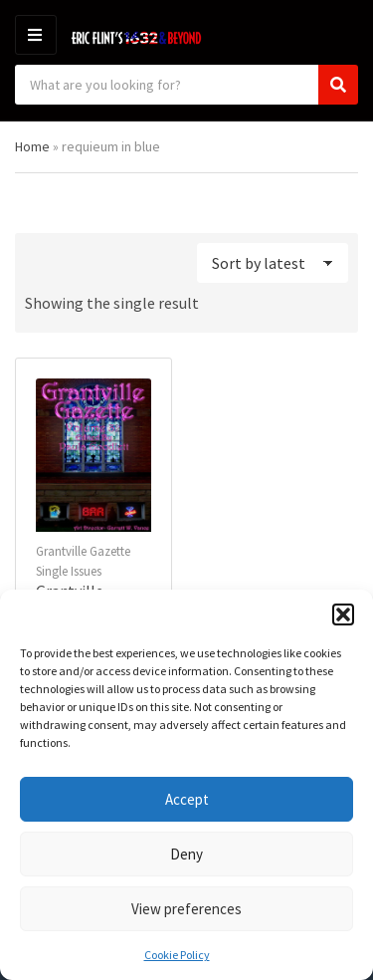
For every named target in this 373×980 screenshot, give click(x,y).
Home (32, 146)
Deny (186, 854)
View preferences (186, 909)
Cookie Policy (177, 955)
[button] (343, 614)
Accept (187, 799)
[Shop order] (273, 263)
